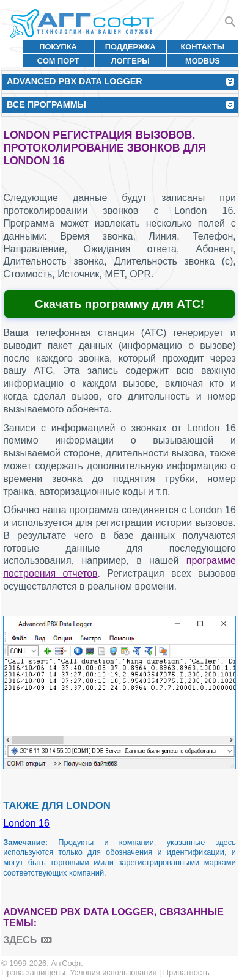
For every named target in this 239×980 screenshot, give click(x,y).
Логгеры (131, 61)
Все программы (46, 104)
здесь (20, 940)
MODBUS (203, 61)
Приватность (186, 972)
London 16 (26, 823)
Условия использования (113, 972)
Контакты (203, 47)
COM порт (58, 61)
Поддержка (131, 47)
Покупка (58, 47)
